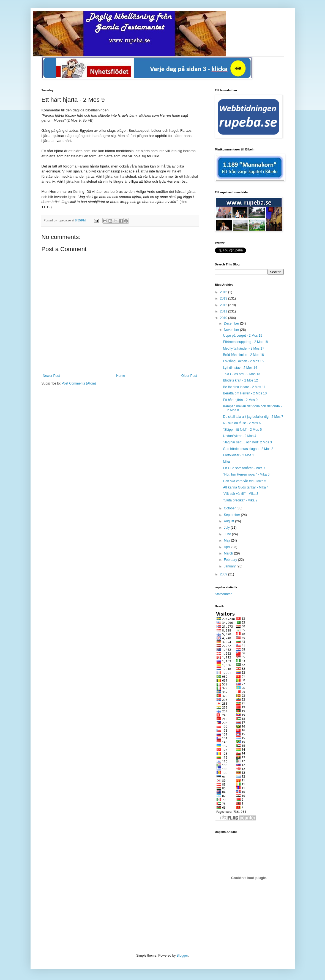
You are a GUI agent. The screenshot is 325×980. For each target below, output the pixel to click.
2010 (224, 318)
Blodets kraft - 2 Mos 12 (240, 380)
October (230, 508)
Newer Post (51, 376)
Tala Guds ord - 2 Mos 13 (241, 374)
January (230, 566)
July (227, 528)
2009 (224, 574)
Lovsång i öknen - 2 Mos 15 (243, 361)
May (227, 540)
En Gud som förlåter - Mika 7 (244, 468)
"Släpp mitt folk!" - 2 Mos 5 (242, 430)
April (227, 547)
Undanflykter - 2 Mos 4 (240, 436)
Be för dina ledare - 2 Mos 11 (244, 387)
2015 (224, 292)
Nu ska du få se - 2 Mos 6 (242, 423)
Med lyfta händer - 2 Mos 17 (243, 348)
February (231, 560)
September (232, 515)
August (229, 521)
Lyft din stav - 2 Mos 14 (240, 368)
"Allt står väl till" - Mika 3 (241, 494)
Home (121, 376)
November (232, 330)
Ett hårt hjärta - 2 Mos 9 (240, 400)
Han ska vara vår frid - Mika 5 (245, 481)
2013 (224, 298)
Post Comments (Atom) (79, 383)
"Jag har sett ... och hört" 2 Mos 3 (247, 442)
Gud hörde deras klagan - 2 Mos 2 (248, 449)
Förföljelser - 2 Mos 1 (238, 455)
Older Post (189, 376)
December (232, 323)
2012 (224, 305)
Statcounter (223, 594)
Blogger (182, 956)
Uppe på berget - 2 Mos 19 (243, 336)
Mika (226, 462)
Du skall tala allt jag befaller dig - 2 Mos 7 (253, 417)
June (228, 534)
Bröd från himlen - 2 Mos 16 (243, 355)
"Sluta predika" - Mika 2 (240, 500)
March (229, 553)
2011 (224, 311)
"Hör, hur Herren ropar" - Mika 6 (246, 474)
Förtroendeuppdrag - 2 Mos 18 (245, 342)
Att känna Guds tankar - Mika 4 (246, 487)
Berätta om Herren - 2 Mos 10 (245, 393)
